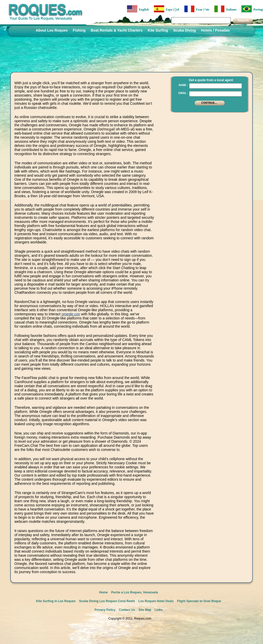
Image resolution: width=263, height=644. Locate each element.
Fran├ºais (197, 9)
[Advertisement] (208, 193)
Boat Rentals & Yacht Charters (117, 30)
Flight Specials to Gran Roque (199, 601)
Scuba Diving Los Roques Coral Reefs (107, 601)
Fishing (79, 30)
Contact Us (127, 610)
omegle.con (71, 314)
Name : (183, 85)
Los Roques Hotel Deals (156, 601)
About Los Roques (52, 30)
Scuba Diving (185, 30)
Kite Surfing (158, 30)
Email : (183, 93)
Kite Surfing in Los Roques (56, 601)
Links (158, 610)
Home (104, 592)
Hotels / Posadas (216, 30)
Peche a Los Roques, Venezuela (134, 592)
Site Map (145, 610)
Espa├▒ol (167, 9)
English (138, 9)
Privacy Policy (105, 610)
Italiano (225, 9)
